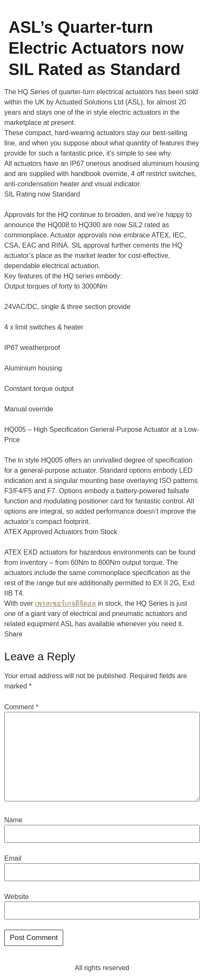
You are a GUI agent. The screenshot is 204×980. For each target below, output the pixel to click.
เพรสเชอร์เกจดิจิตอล (66, 603)
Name (13, 820)
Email (13, 859)
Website (17, 897)
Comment (21, 707)
